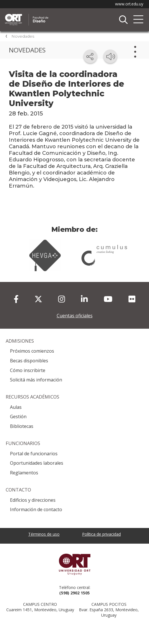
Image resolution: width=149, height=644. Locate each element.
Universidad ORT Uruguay (74, 564)
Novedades (23, 36)
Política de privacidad (101, 534)
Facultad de (64, 15)
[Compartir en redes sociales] (90, 56)
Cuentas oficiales (75, 316)
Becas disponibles (29, 361)
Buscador (123, 20)
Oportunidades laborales (37, 463)
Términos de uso (44, 534)
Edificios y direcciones (33, 500)
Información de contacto (36, 509)
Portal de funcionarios (34, 454)
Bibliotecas (22, 426)
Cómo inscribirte (28, 370)
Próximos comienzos (32, 351)
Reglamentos (24, 473)
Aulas (16, 407)
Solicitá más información (36, 380)
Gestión (18, 417)
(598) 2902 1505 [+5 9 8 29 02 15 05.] (74, 593)
